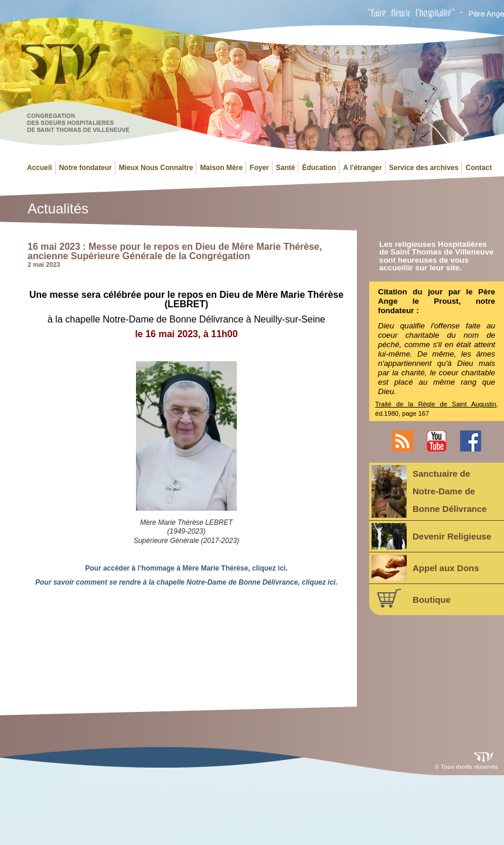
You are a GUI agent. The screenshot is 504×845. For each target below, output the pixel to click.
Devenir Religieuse (431, 536)
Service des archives (424, 168)
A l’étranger (362, 168)
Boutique (411, 598)
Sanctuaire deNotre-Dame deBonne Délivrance (429, 491)
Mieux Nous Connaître (156, 168)
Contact (479, 168)
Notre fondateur (86, 168)
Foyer (259, 168)
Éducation (319, 168)
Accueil (40, 168)
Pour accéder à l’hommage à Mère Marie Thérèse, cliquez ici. (186, 568)
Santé (286, 168)
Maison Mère (221, 168)
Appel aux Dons (425, 568)
